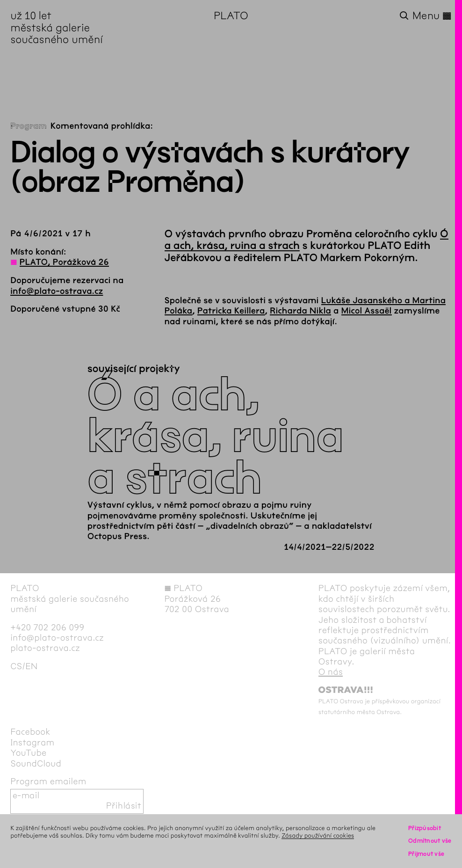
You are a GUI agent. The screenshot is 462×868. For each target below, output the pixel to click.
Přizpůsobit (425, 828)
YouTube (28, 753)
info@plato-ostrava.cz (57, 291)
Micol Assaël (367, 311)
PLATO (231, 16)
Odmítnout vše (430, 841)
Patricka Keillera (231, 311)
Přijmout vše (426, 854)
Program (29, 126)
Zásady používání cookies (318, 836)
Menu (432, 16)
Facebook (30, 732)
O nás (331, 672)
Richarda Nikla (300, 311)
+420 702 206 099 (47, 628)
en (31, 667)
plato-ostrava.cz (45, 648)
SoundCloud (36, 764)
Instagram (32, 743)
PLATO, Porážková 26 (64, 262)
